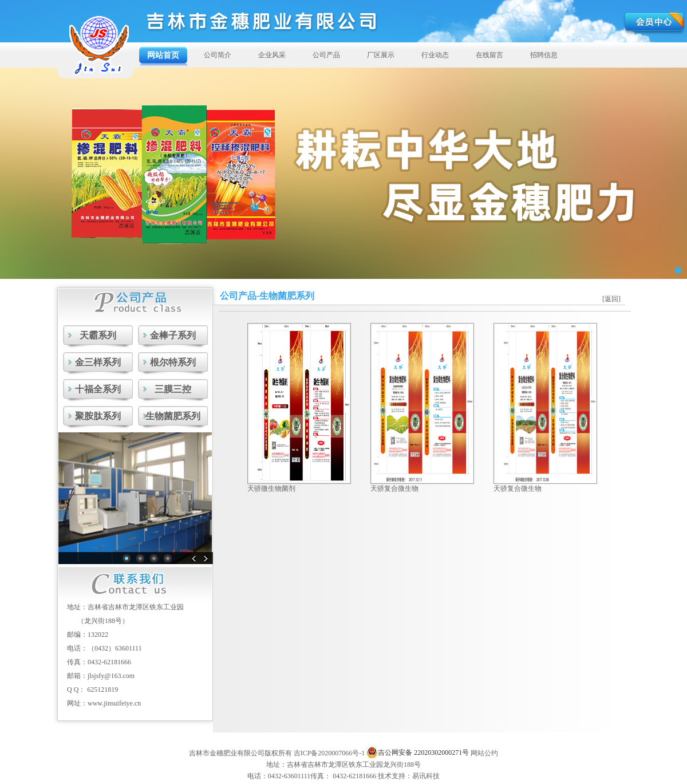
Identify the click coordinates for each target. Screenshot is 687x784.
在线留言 (489, 55)
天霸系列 (98, 335)
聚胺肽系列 (98, 416)
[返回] (611, 299)
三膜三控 (173, 389)
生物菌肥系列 (173, 416)
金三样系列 (98, 362)
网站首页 (163, 55)
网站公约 (484, 753)
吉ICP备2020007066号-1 (329, 753)
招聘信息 (544, 55)
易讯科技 (426, 776)
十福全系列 (98, 389)
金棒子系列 (173, 335)
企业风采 (272, 55)
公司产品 (326, 55)
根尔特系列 (173, 362)
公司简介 (218, 55)
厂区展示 (381, 55)
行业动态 (435, 55)
